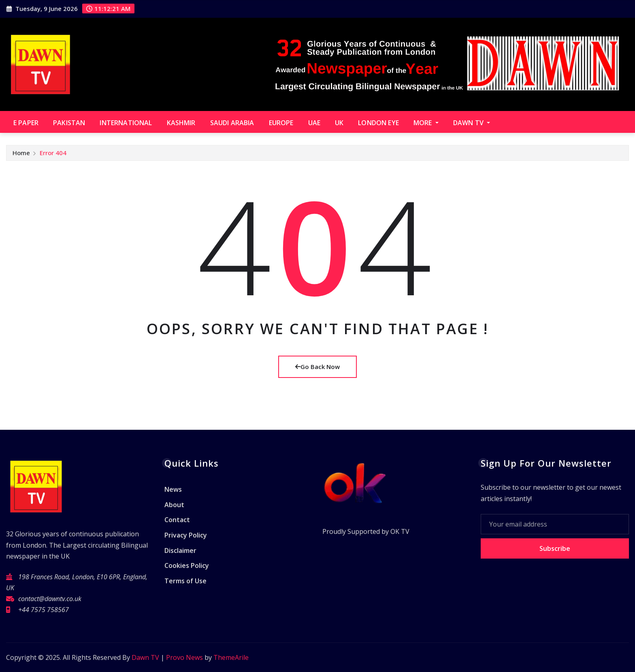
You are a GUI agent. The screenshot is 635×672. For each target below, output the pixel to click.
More (426, 123)
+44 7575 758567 (44, 610)
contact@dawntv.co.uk (50, 599)
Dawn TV (472, 123)
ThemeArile (231, 657)
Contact (177, 520)
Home (21, 153)
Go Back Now (317, 367)
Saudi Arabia (232, 123)
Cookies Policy (187, 565)
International (126, 123)
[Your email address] (555, 524)
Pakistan (69, 123)
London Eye (378, 123)
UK (339, 123)
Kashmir (181, 123)
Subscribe (555, 548)
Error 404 (53, 153)
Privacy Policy (186, 535)
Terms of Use (185, 581)
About (174, 505)
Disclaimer (180, 550)
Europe (281, 123)
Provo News (184, 657)
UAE (314, 123)
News (173, 490)
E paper (26, 123)
